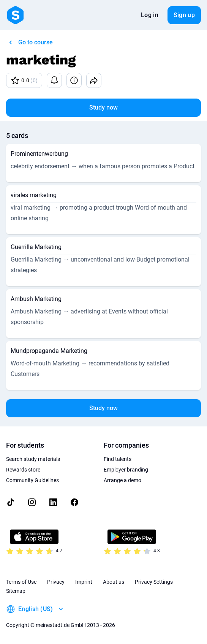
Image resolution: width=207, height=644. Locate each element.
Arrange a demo (122, 480)
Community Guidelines (32, 480)
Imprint (84, 582)
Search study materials (33, 459)
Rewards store (23, 470)
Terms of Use (21, 582)
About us (114, 582)
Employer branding (126, 470)
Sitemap (16, 591)
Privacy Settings (154, 582)
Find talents (118, 459)
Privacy (56, 582)
